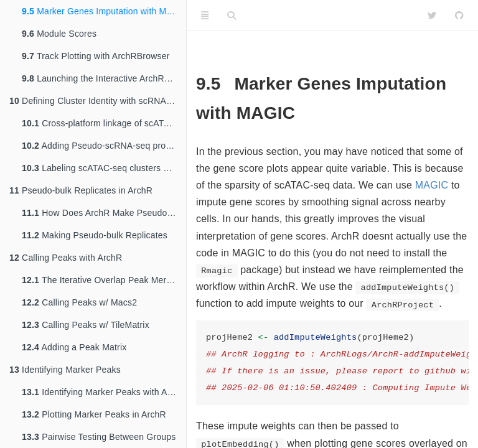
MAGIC (432, 185)
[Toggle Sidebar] (205, 16)
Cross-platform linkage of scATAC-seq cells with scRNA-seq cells (104, 123)
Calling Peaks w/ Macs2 (79, 302)
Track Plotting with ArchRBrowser (96, 56)
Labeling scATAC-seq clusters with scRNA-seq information (104, 168)
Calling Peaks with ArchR (66, 258)
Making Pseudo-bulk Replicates (95, 235)
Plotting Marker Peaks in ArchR (94, 414)
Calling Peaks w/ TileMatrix (86, 325)
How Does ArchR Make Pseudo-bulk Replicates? (104, 213)
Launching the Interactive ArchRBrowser (104, 78)
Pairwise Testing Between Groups (99, 437)
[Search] (232, 16)
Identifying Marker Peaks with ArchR (104, 392)
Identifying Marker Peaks (65, 370)
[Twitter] (432, 16)
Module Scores (59, 34)
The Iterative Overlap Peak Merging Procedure (104, 280)
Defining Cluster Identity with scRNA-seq (96, 101)
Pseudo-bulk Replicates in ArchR (81, 190)
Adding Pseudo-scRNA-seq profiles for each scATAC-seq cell (104, 146)
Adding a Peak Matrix (74, 347)
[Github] (459, 16)
